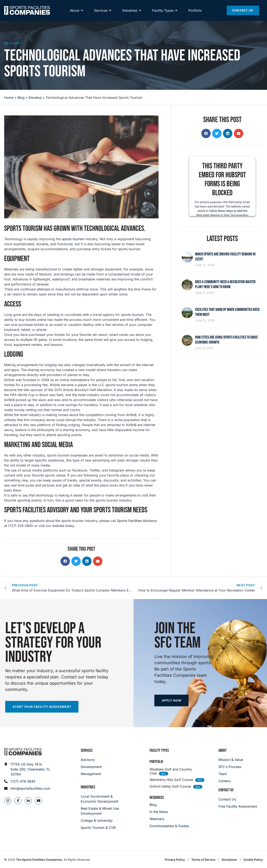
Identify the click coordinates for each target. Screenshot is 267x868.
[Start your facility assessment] (42, 707)
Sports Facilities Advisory (137, 521)
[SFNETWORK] (15, 5)
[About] (75, 19)
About (222, 750)
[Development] (91, 767)
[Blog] (169, 805)
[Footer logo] (23, 752)
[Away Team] (76, 5)
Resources (157, 798)
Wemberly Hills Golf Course (171, 780)
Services (87, 750)
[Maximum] (108, 5)
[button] (65, 561)
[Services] (101, 19)
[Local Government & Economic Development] (100, 799)
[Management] (91, 774)
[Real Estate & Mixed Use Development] (100, 811)
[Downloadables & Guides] (169, 826)
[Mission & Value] (231, 760)
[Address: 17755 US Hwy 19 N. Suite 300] (27, 769)
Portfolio (156, 762)
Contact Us (226, 790)
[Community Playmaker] (45, 5)
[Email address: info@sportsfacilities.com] (27, 788)
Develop (12, 43)
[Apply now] (171, 700)
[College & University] (100, 820)
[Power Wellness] (191, 5)
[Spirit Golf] (164, 5)
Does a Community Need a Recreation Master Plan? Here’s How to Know (225, 284)
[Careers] (231, 781)
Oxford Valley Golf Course (170, 786)
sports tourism (73, 239)
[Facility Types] (163, 19)
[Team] (231, 774)
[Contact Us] (243, 19)
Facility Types (159, 750)
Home (9, 98)
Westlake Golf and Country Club (171, 771)
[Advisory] (91, 760)
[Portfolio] (195, 19)
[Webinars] (169, 819)
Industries (88, 787)
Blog (21, 98)
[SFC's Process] (231, 767)
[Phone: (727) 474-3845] (27, 781)
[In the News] (169, 812)
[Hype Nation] (137, 5)
